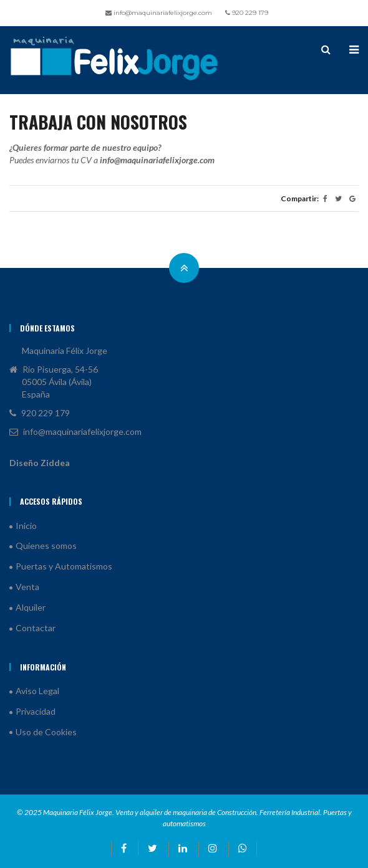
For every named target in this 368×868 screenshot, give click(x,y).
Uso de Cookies (46, 732)
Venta (27, 587)
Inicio (26, 526)
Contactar (36, 628)
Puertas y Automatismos (64, 566)
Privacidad (36, 711)
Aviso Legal (37, 691)
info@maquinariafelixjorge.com (159, 13)
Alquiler (31, 607)
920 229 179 (247, 13)
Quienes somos (46, 546)
